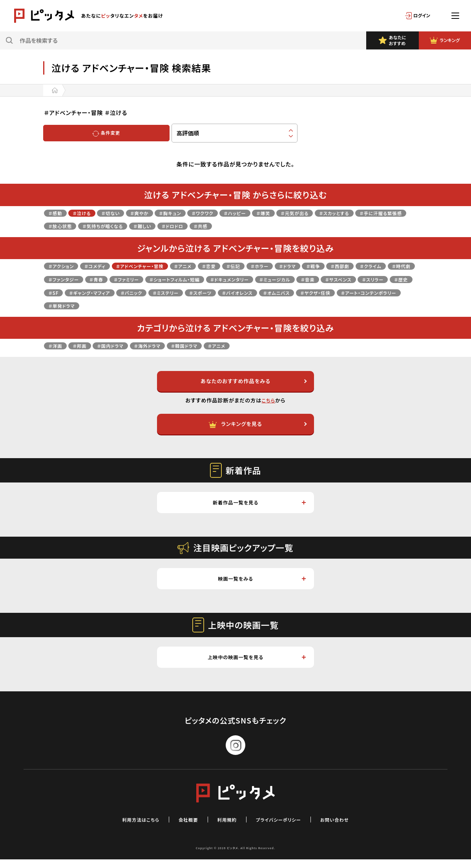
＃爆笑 (303, 213)
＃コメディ (105, 266)
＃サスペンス (94, 292)
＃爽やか (156, 213)
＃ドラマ (333, 266)
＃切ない (122, 213)
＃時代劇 (98, 279)
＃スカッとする (387, 213)
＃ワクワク (231, 213)
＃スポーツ (369, 292)
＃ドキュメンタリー (339, 279)
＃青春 (179, 279)
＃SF (194, 292)
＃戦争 (363, 266)
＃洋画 (57, 345)
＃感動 (57, 213)
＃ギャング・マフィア (237, 292)
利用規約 (225, 828)
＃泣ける (89, 213)
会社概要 (182, 828)
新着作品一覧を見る (258, 507)
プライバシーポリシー (284, 828)
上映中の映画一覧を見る (256, 665)
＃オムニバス (115, 305)
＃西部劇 (394, 266)
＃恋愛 (241, 266)
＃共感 (294, 226)
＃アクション (64, 266)
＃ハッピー (269, 213)
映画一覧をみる (261, 585)
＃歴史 (168, 292)
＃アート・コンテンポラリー (225, 305)
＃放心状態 (127, 226)
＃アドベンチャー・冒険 (159, 266)
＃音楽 (57, 292)
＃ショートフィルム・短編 (272, 279)
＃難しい (226, 226)
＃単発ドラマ (287, 305)
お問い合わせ (349, 828)
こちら (268, 402)
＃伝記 (269, 266)
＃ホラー (300, 266)
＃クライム (62, 279)
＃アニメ (210, 266)
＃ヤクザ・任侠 (161, 305)
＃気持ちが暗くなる (178, 226)
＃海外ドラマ (166, 345)
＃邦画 (86, 345)
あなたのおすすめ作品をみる (252, 382)
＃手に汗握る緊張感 (75, 226)
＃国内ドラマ (122, 345)
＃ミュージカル (393, 279)
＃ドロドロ (261, 226)
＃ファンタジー (140, 279)
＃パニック (287, 292)
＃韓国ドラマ (210, 345)
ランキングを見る (257, 427)
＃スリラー (135, 292)
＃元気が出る (340, 213)
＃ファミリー (214, 279)
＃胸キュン (193, 213)
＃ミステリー (327, 292)
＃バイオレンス (68, 305)
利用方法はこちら (127, 828)
